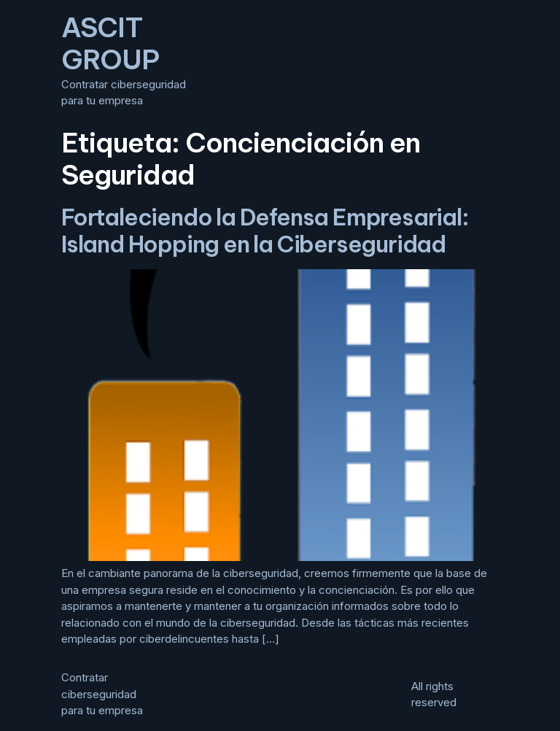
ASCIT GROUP (110, 43)
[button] (484, 60)
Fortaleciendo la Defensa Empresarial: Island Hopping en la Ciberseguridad (265, 231)
